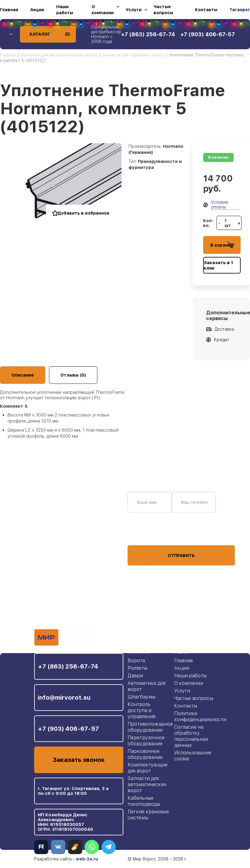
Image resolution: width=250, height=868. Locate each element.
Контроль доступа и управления (141, 710)
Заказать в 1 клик (218, 265)
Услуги (134, 10)
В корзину (222, 245)
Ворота (136, 661)
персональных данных (150, 534)
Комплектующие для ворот (148, 768)
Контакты (206, 10)
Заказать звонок (79, 760)
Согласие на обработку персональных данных (191, 736)
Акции (37, 10)
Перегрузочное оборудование (146, 741)
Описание (23, 375)
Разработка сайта (53, 859)
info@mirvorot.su (64, 698)
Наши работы (65, 10)
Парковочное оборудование (145, 754)
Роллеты (137, 668)
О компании (103, 10)
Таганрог (240, 10)
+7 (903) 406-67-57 (68, 729)
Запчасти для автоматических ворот (59, 55)
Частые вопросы (163, 10)
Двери (135, 676)
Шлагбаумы (141, 697)
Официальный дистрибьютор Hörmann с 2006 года (106, 34)
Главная (9, 10)
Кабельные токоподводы (144, 801)
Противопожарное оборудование (150, 727)
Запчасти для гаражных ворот (133, 55)
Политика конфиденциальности (200, 716)
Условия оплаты (219, 205)
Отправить (181, 555)
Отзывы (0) (73, 375)
